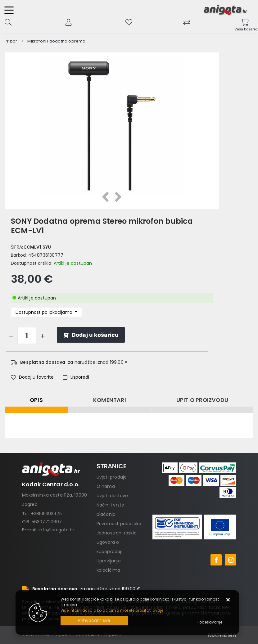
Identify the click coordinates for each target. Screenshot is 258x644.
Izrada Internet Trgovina (98, 635)
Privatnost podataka (119, 524)
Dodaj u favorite (32, 377)
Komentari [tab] (110, 400)
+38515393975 (46, 514)
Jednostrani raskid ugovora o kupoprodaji (117, 542)
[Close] (94, 621)
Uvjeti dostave (112, 496)
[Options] (210, 622)
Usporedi (76, 377)
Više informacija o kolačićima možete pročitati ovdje (112, 610)
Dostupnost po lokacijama (45, 312)
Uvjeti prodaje (112, 477)
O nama (106, 486)
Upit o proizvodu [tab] (202, 400)
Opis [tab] (36, 400)
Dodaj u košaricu (91, 335)
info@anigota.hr (56, 530)
